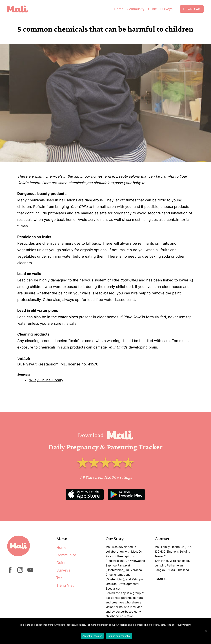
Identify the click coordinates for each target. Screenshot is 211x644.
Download (192, 9)
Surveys (166, 9)
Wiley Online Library (46, 380)
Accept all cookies (92, 636)
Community (136, 9)
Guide (152, 9)
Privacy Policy (183, 625)
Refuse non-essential (119, 636)
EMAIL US (161, 579)
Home (119, 9)
